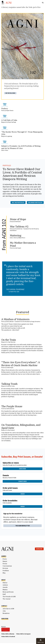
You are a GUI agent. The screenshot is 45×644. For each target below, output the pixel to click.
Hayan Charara (10, 111)
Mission (5, 590)
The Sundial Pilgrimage (15, 289)
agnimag (10, 136)
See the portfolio (18, 202)
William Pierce (22, 238)
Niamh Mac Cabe (15, 292)
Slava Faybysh (11, 430)
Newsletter (6, 613)
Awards (5, 587)
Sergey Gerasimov (36, 322)
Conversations (7, 566)
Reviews (5, 568)
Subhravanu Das (10, 409)
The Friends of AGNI (9, 597)
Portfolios (6, 571)
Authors (5, 585)
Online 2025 (5, 142)
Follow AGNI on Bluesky (8, 634)
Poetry (5, 559)
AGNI (7, 549)
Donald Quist (18, 222)
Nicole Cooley (11, 386)
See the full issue (10, 93)
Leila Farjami (18, 248)
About (3, 580)
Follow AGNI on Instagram (23, 634)
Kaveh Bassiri (13, 230)
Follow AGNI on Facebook (8, 637)
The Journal (6, 599)
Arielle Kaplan (10, 368)
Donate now (23, 481)
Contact (4, 606)
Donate (39, 549)
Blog (4, 573)
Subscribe (22, 469)
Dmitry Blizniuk (10, 322)
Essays (5, 561)
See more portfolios (35, 202)
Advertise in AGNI (8, 609)
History (5, 583)
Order (22, 494)
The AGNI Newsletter (23, 526)
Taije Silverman (12, 342)
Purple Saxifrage (12, 122)
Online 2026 (5, 104)
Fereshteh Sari (19, 229)
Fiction (5, 564)
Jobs (4, 611)
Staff (4, 594)
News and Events (8, 592)
